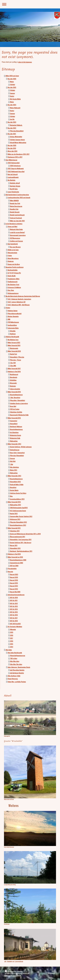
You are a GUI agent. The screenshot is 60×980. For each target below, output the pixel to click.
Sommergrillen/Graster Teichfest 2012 (21, 516)
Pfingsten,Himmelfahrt (17, 131)
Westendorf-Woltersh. (16, 125)
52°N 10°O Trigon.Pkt (14, 273)
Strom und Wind (13, 226)
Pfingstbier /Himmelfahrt (18, 400)
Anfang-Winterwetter (16, 137)
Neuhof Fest (14, 354)
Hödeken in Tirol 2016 (14, 372)
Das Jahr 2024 (12, 105)
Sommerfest (14, 421)
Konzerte (10, 572)
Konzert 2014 (14, 586)
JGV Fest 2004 (14, 566)
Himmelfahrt (14, 424)
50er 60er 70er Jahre (16, 664)
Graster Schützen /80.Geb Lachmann (21, 447)
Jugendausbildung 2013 (17, 499)
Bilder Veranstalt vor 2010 (15, 557)
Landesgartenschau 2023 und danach (19, 197)
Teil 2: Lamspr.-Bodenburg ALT (17, 302)
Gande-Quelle (12, 276)
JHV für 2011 (14, 600)
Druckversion (11, 971)
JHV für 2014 (14, 609)
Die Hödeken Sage (13, 340)
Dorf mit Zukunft (13, 174)
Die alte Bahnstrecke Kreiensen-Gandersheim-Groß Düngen (23, 296)
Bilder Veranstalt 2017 (14, 368)
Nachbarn (13, 334)
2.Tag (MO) (13, 366)
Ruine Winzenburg (13, 258)
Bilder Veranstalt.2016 (14, 392)
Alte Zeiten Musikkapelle (15, 653)
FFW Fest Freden (15, 409)
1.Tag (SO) (13, 363)
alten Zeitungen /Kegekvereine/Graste (19, 667)
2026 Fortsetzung (15, 166)
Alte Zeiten (9, 650)
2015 (12, 644)
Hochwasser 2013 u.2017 (15, 157)
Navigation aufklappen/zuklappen (30, 4)
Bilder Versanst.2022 (14, 342)
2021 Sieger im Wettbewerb (16, 168)
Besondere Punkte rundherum (15, 267)
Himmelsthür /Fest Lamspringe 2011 (21, 539)
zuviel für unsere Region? (17, 232)
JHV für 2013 (14, 606)
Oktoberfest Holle (15, 438)
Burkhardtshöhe (13, 270)
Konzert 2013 (14, 589)
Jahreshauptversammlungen (16, 595)
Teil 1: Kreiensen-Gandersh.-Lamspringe (19, 299)
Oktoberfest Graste (16, 435)
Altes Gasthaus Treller (14, 676)
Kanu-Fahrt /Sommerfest (17, 453)
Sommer (12, 93)
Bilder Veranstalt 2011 (14, 528)
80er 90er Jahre (15, 661)
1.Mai (12, 464)
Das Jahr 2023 (12, 122)
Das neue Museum (15, 247)
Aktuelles (13, 331)
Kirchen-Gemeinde (13, 316)
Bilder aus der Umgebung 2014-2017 (19, 154)
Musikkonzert (14, 374)
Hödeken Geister (13, 311)
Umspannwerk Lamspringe (18, 235)
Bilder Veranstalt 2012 (14, 502)
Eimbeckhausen (15, 450)
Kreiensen (11, 261)
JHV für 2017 (14, 618)
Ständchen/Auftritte (16, 412)
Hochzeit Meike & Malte (17, 485)
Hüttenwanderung (13, 293)
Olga (11, 496)
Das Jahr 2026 (12, 79)
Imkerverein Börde (13, 328)
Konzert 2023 (14, 574)
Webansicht (51, 973)
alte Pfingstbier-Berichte (17, 670)
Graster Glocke (14, 490)
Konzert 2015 (14, 583)
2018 (12, 635)
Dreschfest (13, 487)
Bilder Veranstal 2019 (14, 345)
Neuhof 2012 (14, 514)
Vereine (8, 308)
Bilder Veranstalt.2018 (14, 351)
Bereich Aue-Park (15, 203)
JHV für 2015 (14, 612)
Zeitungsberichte (15, 389)
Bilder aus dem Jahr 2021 (17, 221)
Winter (12, 82)
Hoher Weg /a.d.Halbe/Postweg (17, 682)
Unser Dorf (13, 406)
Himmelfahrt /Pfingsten (17, 357)
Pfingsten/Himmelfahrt (17, 455)
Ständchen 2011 (15, 531)
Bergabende (14, 377)
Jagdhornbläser (12, 325)
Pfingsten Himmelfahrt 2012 (18, 522)
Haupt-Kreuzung (13, 679)
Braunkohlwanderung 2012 (18, 525)
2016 (12, 641)
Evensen (12, 458)
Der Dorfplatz (12, 180)
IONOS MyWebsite (11, 976)
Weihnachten (14, 441)
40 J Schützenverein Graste (18, 511)
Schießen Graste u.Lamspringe (19, 403)
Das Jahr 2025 (12, 87)
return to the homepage (25, 62)
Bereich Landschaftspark (17, 215)
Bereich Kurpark (15, 212)
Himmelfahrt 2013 (15, 482)
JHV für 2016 (14, 615)
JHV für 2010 (14, 597)
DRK (9, 319)
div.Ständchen (14, 432)
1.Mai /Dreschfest (15, 397)
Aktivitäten (13, 380)
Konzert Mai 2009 (15, 592)
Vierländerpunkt (13, 282)
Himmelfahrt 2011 (15, 548)
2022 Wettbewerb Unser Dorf (16, 171)
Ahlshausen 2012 (15, 519)
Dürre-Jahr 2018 (13, 151)
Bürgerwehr (13, 383)
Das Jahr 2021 (12, 134)
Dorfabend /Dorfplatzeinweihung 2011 (21, 551)
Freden (10, 255)
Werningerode (14, 348)
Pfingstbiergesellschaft (15, 313)
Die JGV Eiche (14, 189)
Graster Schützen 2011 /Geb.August (21, 543)
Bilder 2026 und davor (12, 76)
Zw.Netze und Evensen (16, 241)
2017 (12, 638)
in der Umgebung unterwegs (14, 224)
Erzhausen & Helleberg (14, 287)
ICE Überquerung (15, 238)
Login (53, 971)
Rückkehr (13, 386)
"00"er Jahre (14, 658)
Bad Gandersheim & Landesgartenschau (17, 195)
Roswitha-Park (14, 209)
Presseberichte (12, 568)
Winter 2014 (14, 470)
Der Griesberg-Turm (14, 284)
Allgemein (13, 629)
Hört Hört (13, 461)
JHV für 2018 (14, 621)
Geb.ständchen (14, 467)
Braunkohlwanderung (16, 395)
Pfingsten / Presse (16, 360)
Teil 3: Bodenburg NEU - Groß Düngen (19, 305)
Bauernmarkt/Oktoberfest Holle (19, 415)
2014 (12, 647)
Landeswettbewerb (13, 177)
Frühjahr (13, 84)
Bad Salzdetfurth (13, 244)
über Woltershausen (12, 160)
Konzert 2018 (14, 580)
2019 (12, 632)
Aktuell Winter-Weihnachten (18, 142)
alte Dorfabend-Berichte (17, 673)
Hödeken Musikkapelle (12, 337)
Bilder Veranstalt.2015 (14, 418)
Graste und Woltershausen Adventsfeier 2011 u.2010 (25, 534)
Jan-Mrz (12, 119)
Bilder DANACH (14, 200)
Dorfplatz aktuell (15, 183)
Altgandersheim (12, 253)
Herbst (12, 96)
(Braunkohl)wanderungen (18, 656)
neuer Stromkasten (13, 192)
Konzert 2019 (14, 577)
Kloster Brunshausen (16, 206)
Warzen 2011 (14, 545)
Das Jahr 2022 (12, 128)
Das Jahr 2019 (12, 148)
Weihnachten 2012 (16, 505)
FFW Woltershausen (13, 322)
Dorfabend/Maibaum (16, 426)
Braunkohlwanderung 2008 (18, 560)
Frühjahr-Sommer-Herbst (17, 140)
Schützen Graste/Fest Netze (18, 493)
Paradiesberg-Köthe (14, 279)
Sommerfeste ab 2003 (17, 563)
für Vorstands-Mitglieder (15, 627)
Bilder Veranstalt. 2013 (14, 476)
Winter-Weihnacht (15, 108)
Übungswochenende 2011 (18, 537)
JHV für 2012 (14, 603)
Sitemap (20, 971)
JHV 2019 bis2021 (15, 624)
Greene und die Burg (14, 264)
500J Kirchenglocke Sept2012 (19, 508)
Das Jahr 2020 (12, 145)
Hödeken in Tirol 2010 (14, 554)
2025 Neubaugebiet (14, 163)
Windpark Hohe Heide (16, 229)
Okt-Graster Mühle (15, 99)
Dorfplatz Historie (15, 186)
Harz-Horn (11, 290)
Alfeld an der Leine (13, 250)
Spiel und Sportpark (16, 218)
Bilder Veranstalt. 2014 (14, 444)
